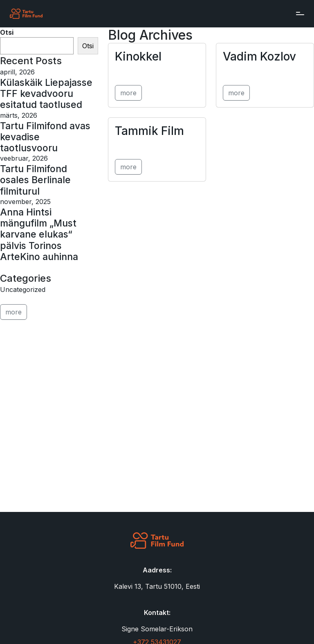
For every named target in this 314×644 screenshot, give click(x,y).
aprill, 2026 (17, 72)
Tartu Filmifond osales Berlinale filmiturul (35, 180)
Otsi (7, 32)
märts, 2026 (19, 115)
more (128, 93)
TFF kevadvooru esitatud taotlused (41, 99)
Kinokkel (138, 56)
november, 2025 (25, 202)
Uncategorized (23, 289)
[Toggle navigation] (298, 13)
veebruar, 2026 (24, 158)
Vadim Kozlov (259, 56)
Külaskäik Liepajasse (46, 82)
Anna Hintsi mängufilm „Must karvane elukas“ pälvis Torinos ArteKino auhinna (39, 234)
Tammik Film (149, 131)
